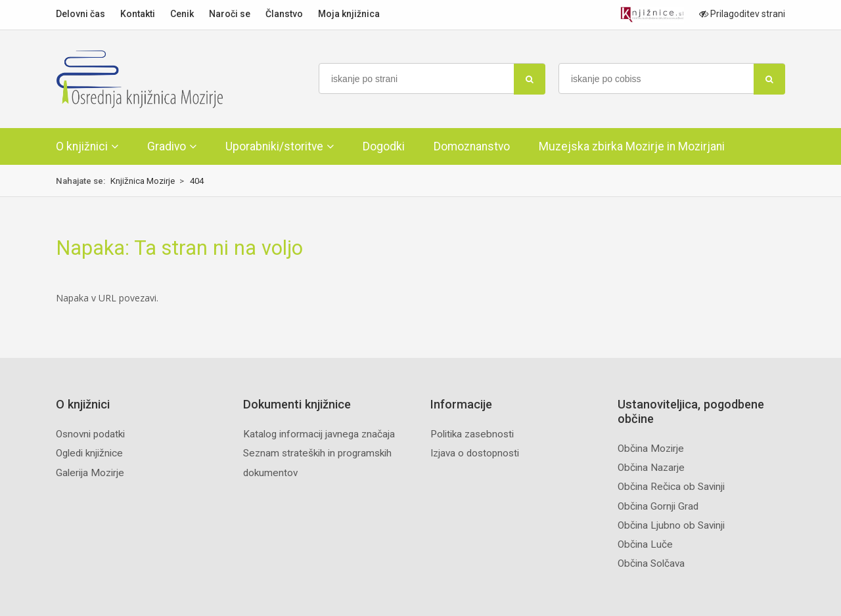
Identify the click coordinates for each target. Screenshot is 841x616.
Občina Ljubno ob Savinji (671, 525)
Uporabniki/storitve (274, 146)
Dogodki (384, 146)
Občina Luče (645, 544)
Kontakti (138, 14)
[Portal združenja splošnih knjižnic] (652, 15)
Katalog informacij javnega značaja (319, 434)
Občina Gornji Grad (658, 506)
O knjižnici (82, 146)
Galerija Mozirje (90, 473)
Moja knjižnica (349, 14)
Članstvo (284, 14)
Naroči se (230, 14)
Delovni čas (80, 14)
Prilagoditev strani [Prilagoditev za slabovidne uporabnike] (742, 14)
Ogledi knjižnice (89, 453)
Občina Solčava (651, 563)
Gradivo (167, 146)
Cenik (182, 14)
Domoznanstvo (472, 146)
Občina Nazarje (651, 468)
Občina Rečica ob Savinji (671, 487)
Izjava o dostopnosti (475, 453)
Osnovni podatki (90, 434)
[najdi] (530, 79)
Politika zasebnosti (472, 434)
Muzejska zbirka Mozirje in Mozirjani (632, 146)
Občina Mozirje (651, 449)
